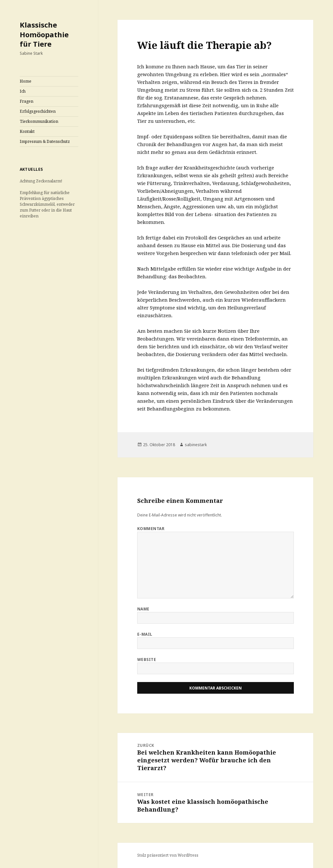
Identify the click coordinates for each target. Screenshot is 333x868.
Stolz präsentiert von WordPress (168, 855)
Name (143, 609)
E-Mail (145, 634)
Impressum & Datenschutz (45, 141)
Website (147, 660)
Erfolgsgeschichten (38, 111)
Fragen (27, 101)
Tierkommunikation (39, 121)
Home (26, 81)
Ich (23, 91)
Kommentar (151, 529)
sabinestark (196, 445)
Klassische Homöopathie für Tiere (44, 34)
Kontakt (27, 131)
